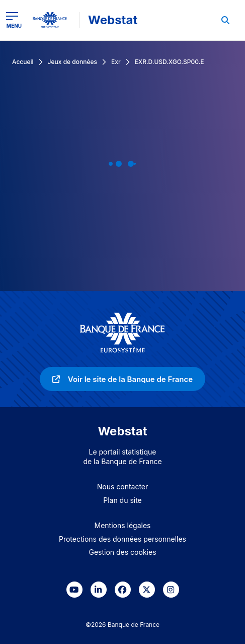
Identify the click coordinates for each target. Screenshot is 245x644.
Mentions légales (123, 525)
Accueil (23, 62)
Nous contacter (123, 487)
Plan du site (122, 500)
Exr (116, 62)
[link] (122, 379)
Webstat (113, 20)
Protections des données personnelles (122, 539)
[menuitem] (225, 20)
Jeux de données (72, 62)
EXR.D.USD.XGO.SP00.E (170, 62)
